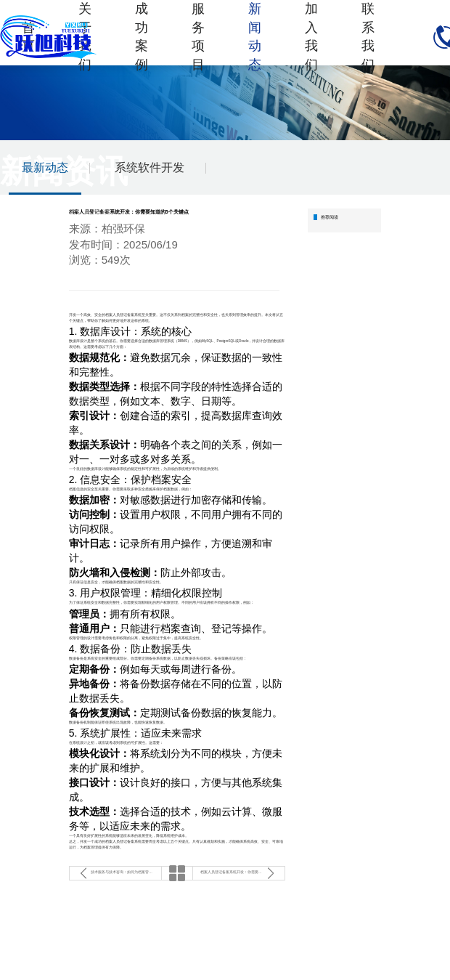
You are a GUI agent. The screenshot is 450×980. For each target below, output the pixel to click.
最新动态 (45, 167)
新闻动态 (255, 37)
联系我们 (368, 37)
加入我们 (311, 37)
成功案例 (142, 37)
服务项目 (198, 37)
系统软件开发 (150, 167)
